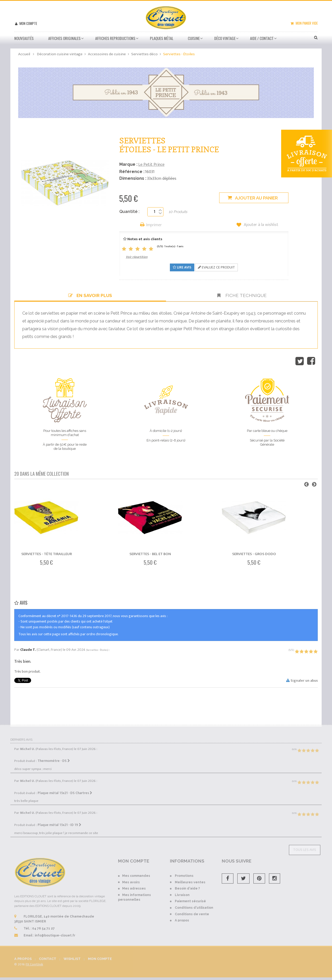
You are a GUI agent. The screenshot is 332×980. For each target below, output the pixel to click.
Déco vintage (225, 38)
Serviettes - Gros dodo (254, 554)
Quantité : (129, 212)
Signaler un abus (302, 681)
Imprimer (154, 225)
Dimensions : (133, 178)
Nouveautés (24, 38)
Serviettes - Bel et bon (150, 554)
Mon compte (28, 23)
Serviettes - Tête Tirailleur (47, 554)
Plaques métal (162, 38)
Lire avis (182, 267)
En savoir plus (90, 295)
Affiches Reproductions (115, 38)
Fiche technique (242, 295)
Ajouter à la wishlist (261, 225)
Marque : (128, 164)
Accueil (24, 54)
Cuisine (194, 38)
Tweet (300, 361)
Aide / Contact (262, 38)
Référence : (132, 172)
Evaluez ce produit (216, 267)
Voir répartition (137, 257)
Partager (311, 361)
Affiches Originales (64, 38)
